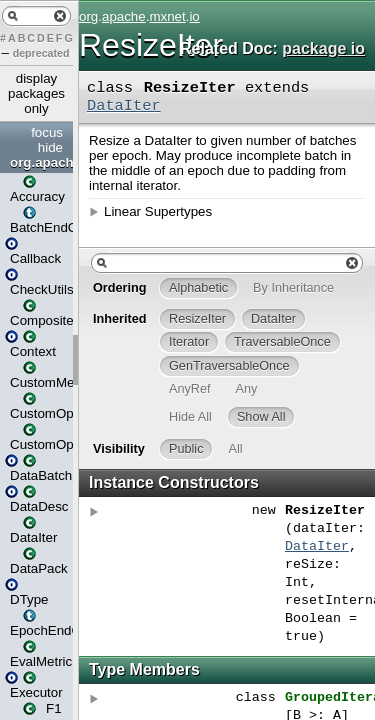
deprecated (41, 53)
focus (47, 132)
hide (50, 147)
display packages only (36, 93)
